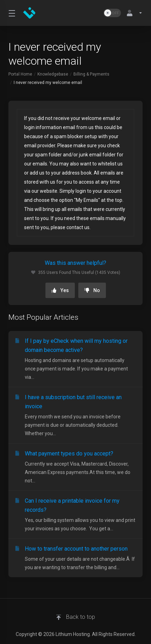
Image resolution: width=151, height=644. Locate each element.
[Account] (133, 13)
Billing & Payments (91, 74)
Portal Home (20, 74)
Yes (60, 290)
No (92, 290)
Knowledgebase (53, 74)
